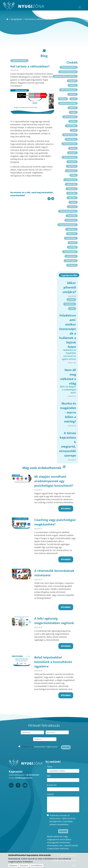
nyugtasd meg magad (68, 72)
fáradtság (72, 234)
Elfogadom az (39, 747)
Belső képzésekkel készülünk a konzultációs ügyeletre (53, 662)
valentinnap (71, 256)
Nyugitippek (16, 19)
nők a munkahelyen (68, 90)
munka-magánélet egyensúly (65, 76)
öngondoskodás (70, 144)
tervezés (73, 85)
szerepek (73, 108)
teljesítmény (71, 139)
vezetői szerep (71, 261)
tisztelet (72, 94)
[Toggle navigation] (80, 7)
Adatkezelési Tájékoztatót (61, 818)
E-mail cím (52, 785)
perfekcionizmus (70, 157)
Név (49, 776)
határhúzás (71, 171)
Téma (50, 767)
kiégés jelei (72, 193)
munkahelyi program (68, 103)
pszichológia (71, 220)
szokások (72, 81)
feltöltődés (71, 126)
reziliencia (72, 166)
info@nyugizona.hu (24, 778)
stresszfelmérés (70, 252)
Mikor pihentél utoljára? (69, 287)
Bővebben (66, 509)
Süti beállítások (36, 865)
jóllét (74, 99)
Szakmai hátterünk (19, 61)
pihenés (73, 121)
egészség (63, 99)
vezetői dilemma (70, 135)
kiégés (74, 175)
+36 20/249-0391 (32, 775)
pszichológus (71, 238)
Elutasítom (24, 865)
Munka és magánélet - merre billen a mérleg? (68, 412)
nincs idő (72, 207)
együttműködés (70, 117)
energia (73, 148)
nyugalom (72, 265)
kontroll (72, 198)
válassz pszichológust (68, 225)
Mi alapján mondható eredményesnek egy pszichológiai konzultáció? (54, 481)
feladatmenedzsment (68, 211)
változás (72, 153)
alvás (74, 130)
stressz (73, 202)
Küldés (66, 747)
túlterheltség (70, 180)
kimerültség (71, 184)
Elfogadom (13, 865)
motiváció (72, 162)
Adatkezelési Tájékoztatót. (46, 747)
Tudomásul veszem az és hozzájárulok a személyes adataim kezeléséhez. (62, 820)
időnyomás (72, 216)
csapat (73, 112)
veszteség (72, 247)
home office (71, 229)
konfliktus (72, 189)
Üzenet (50, 794)
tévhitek (73, 243)
